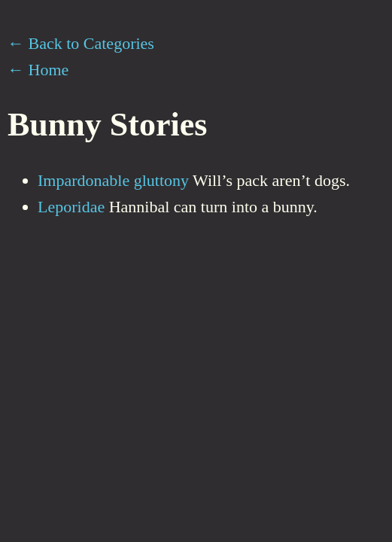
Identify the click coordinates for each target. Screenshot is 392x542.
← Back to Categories (81, 43)
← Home (38, 70)
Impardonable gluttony (113, 180)
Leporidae (71, 207)
